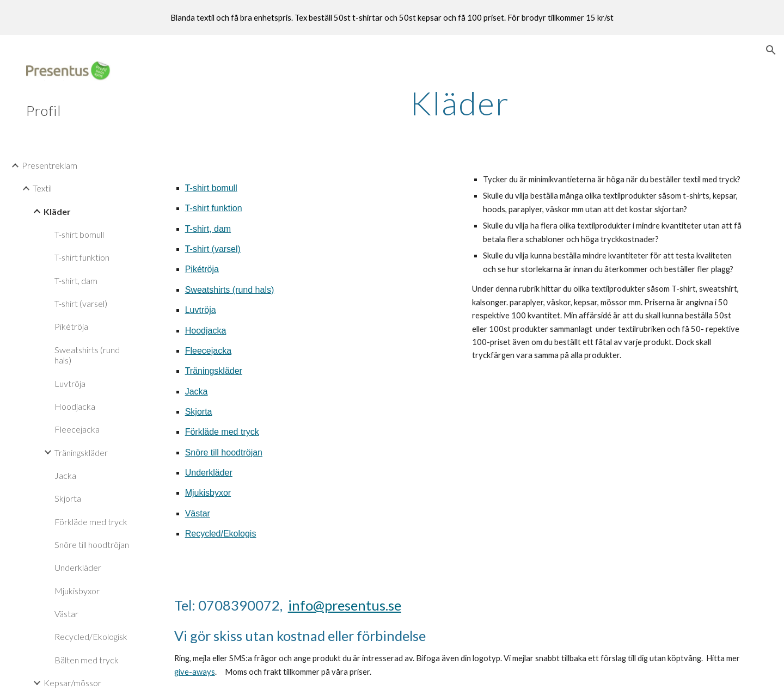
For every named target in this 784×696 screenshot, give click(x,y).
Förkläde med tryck (222, 432)
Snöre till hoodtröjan (224, 452)
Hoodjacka (206, 331)
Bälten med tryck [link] (87, 660)
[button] (771, 50)
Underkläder (209, 473)
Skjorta (199, 412)
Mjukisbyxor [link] (77, 591)
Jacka (197, 392)
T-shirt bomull (211, 188)
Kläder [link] (57, 211)
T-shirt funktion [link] (82, 257)
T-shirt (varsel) (213, 249)
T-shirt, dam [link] (76, 281)
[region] (392, 17)
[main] (460, 103)
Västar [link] (66, 614)
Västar (198, 513)
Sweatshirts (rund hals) (230, 290)
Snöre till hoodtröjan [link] (92, 544)
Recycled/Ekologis (221, 534)
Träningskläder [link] (81, 452)
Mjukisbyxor (208, 493)
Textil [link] (42, 188)
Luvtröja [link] (70, 383)
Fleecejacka (208, 351)
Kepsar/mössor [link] (72, 683)
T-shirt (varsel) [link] (81, 303)
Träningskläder (214, 371)
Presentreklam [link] (50, 165)
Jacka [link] (65, 475)
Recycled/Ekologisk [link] (91, 636)
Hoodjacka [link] (75, 406)
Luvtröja (201, 310)
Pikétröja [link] (71, 326)
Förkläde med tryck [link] (91, 522)
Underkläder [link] (78, 567)
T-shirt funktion (214, 208)
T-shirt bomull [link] (79, 234)
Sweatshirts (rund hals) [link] (87, 355)
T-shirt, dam (208, 229)
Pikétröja (202, 269)
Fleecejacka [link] (77, 429)
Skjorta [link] (68, 498)
